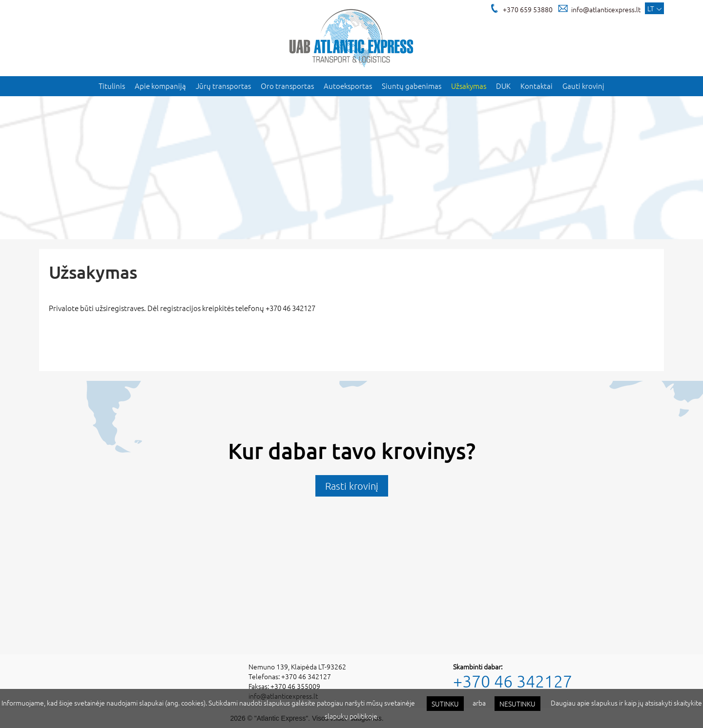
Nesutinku (517, 704)
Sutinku (445, 704)
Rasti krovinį (352, 486)
